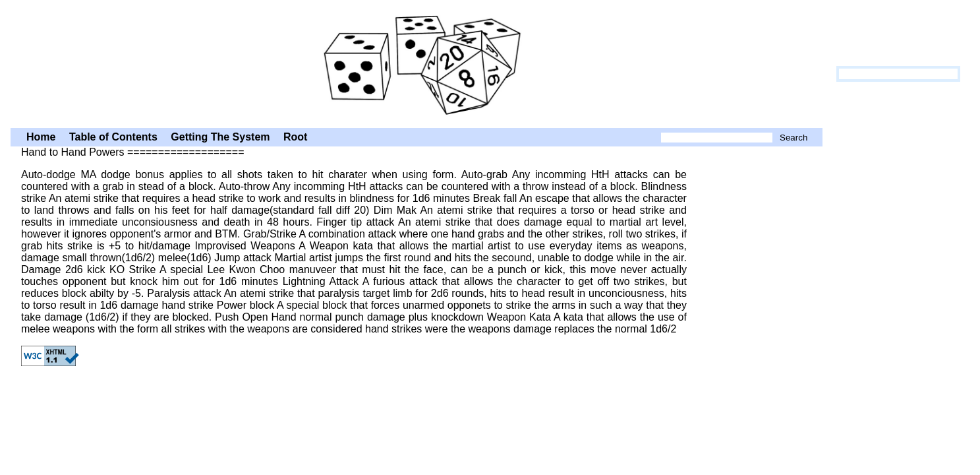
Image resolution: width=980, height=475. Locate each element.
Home (41, 137)
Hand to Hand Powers (417, 63)
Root (295, 137)
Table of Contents (113, 137)
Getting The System (220, 137)
